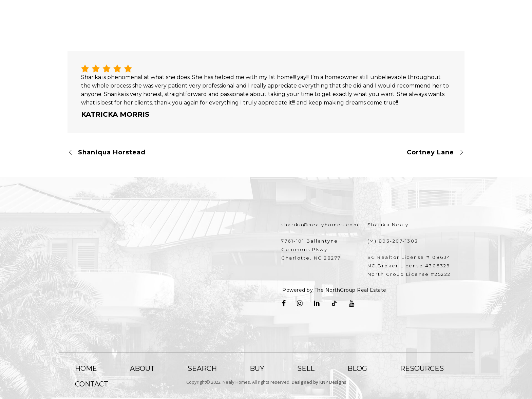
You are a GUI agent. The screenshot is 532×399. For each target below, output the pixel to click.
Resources (422, 368)
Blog (357, 368)
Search (202, 368)
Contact (92, 384)
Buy (257, 368)
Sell (306, 368)
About (142, 368)
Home (86, 368)
